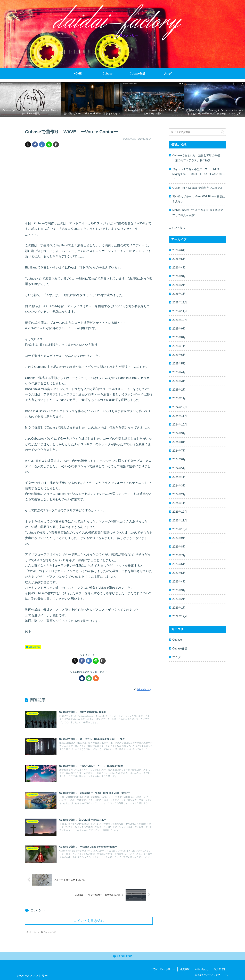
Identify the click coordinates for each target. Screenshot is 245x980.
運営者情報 (220, 969)
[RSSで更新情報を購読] (96, 678)
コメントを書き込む (89, 921)
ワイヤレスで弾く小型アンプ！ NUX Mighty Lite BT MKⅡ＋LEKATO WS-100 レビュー (199, 174)
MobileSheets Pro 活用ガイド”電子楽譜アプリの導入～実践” (198, 212)
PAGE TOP (122, 956)
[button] (56, 144)
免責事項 (185, 969)
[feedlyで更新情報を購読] (89, 678)
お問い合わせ (202, 969)
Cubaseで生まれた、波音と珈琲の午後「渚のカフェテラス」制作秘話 (196, 158)
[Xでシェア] (28, 144)
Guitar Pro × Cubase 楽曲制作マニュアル (198, 188)
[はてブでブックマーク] (42, 144)
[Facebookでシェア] (35, 144)
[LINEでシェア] (49, 144)
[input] (197, 132)
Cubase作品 (33, 647)
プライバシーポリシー (163, 969)
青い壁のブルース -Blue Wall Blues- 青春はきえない (199, 199)
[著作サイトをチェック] (82, 678)
